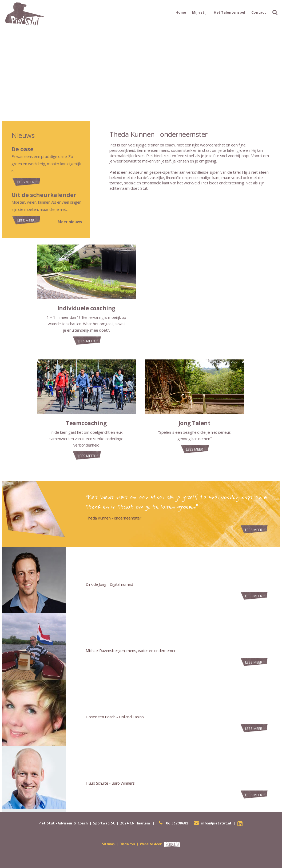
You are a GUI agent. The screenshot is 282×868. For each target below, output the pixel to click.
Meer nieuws (70, 222)
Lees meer (26, 182)
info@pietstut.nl (216, 823)
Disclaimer (128, 844)
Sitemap (108, 844)
